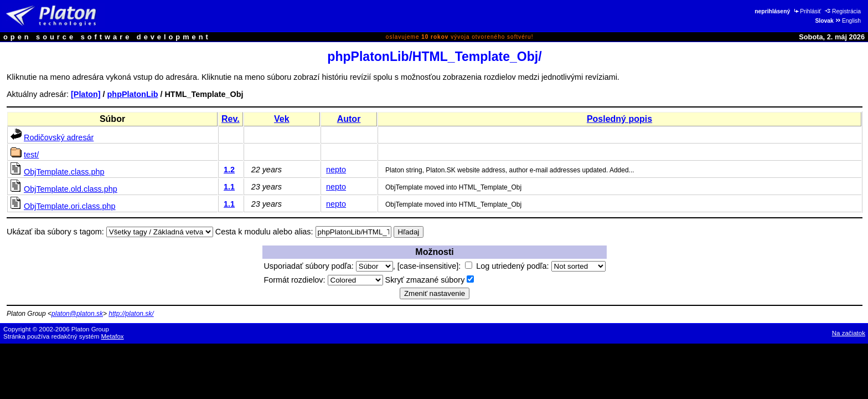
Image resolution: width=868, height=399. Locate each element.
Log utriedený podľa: (541, 266)
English (848, 21)
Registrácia (843, 11)
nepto (336, 170)
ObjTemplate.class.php (64, 172)
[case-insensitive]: (435, 266)
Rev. (231, 119)
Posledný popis (619, 119)
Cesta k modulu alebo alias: (264, 232)
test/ (31, 155)
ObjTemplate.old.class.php (71, 189)
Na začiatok (849, 333)
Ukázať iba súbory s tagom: (55, 232)
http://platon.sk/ (131, 314)
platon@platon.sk (77, 314)
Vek (282, 119)
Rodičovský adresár (59, 137)
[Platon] (86, 94)
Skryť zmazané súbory (430, 280)
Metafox (113, 336)
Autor (349, 119)
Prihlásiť (807, 11)
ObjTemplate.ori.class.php (70, 206)
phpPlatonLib (133, 94)
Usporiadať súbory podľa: (328, 266)
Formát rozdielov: (323, 280)
